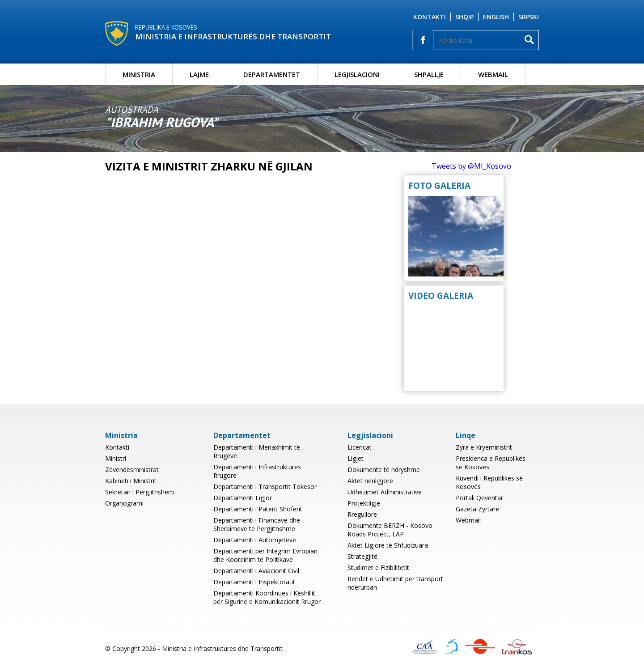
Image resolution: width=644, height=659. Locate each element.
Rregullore (362, 514)
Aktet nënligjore (370, 481)
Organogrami (124, 503)
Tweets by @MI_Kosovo (471, 166)
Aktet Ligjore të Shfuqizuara (388, 545)
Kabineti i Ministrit (131, 481)
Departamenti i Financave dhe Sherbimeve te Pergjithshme (257, 524)
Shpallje (429, 74)
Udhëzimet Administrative (385, 492)
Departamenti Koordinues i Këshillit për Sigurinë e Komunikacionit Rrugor (267, 597)
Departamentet (272, 74)
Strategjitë (362, 556)
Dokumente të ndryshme (384, 470)
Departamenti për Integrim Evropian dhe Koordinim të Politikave (265, 555)
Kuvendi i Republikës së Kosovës (489, 482)
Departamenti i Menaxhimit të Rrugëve (257, 451)
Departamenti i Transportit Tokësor (265, 487)
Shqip (464, 17)
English (496, 17)
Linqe (466, 435)
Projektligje (364, 503)
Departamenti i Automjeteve (255, 540)
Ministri (116, 458)
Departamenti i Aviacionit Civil (256, 571)
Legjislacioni (357, 74)
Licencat (360, 447)
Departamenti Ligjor (243, 498)
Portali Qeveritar (479, 498)
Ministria (139, 74)
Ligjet (356, 458)
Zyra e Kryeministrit (484, 447)
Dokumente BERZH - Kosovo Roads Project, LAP (390, 530)
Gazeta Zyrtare (477, 509)
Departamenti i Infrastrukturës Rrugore (257, 471)
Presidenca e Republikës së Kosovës (491, 463)
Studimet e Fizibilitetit (378, 568)
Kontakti (430, 17)
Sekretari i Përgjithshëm (140, 492)
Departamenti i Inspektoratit (254, 582)
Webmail (493, 74)
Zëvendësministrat (132, 470)
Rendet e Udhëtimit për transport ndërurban (395, 583)
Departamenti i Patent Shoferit (258, 509)
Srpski (529, 17)
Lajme (199, 74)
